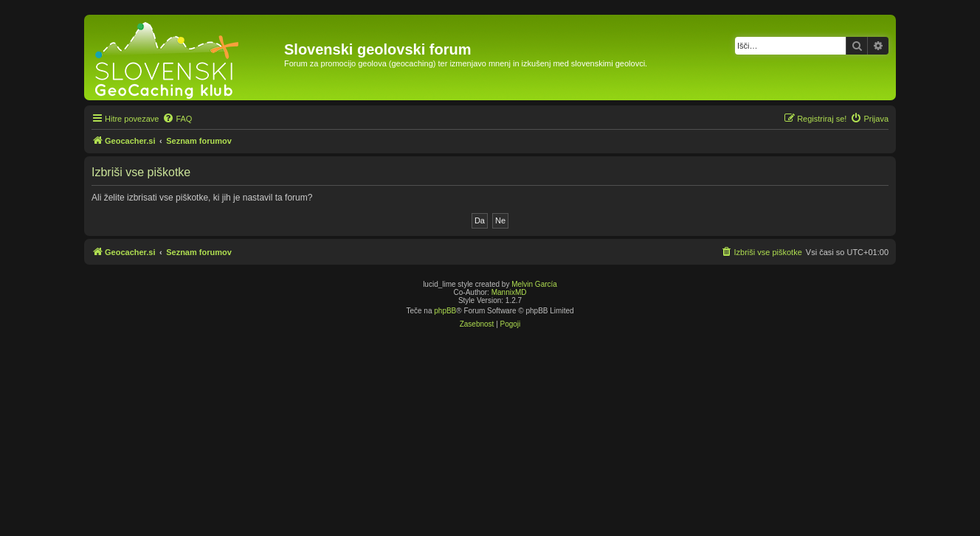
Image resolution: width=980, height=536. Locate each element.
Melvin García (534, 284)
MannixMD (509, 292)
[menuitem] (177, 119)
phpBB (445, 311)
